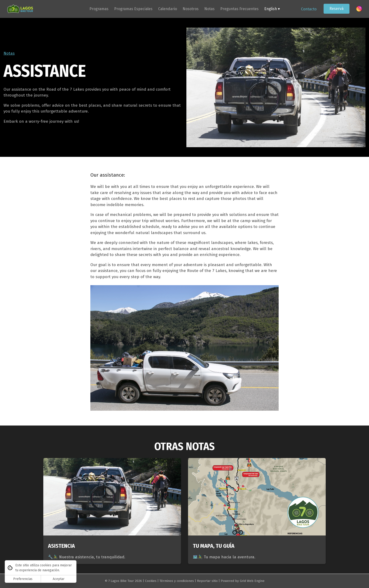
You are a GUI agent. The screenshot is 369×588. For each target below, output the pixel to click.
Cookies (151, 581)
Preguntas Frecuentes (239, 9)
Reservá (337, 9)
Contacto (309, 9)
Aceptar (59, 579)
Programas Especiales (133, 9)
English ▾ (272, 9)
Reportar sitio (207, 581)
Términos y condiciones (177, 581)
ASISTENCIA (61, 546)
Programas (99, 9)
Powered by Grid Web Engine (243, 581)
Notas (209, 9)
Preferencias (23, 579)
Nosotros (191, 9)
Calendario (168, 9)
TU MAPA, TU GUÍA (214, 546)
